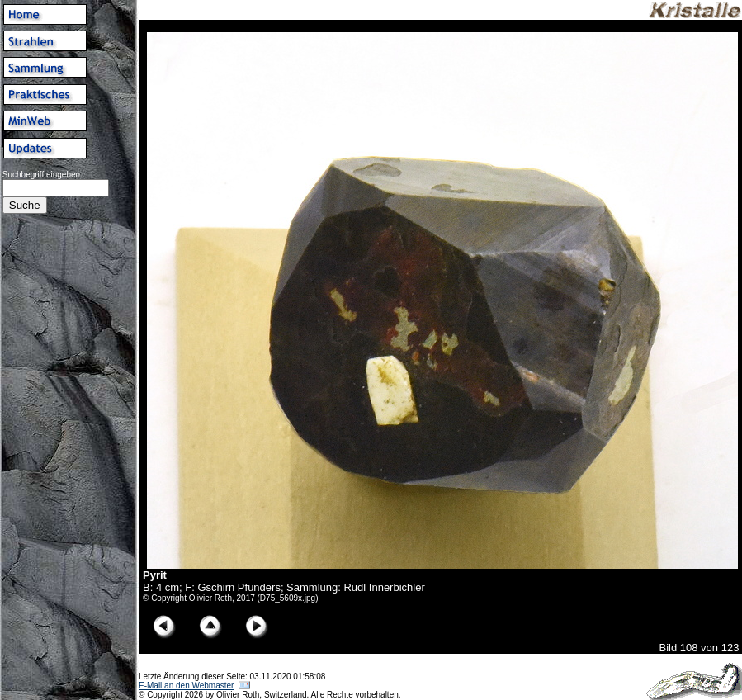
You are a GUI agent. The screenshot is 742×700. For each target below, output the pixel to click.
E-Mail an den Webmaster (186, 686)
